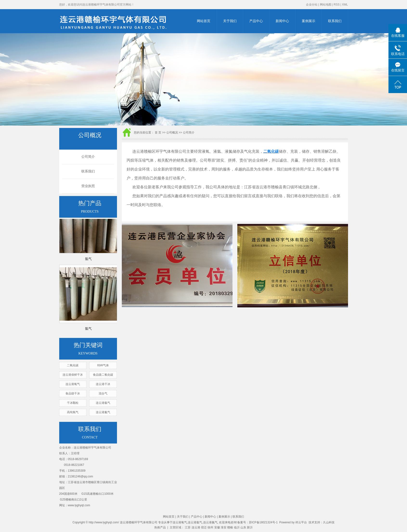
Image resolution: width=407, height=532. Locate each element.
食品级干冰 (73, 393)
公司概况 (172, 133)
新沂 (250, 527)
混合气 (103, 393)
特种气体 (103, 365)
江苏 (188, 527)
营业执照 (88, 186)
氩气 (88, 259)
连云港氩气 (103, 403)
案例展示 (309, 21)
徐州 (210, 527)
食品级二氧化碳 (103, 375)
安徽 (217, 527)
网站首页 (204, 21)
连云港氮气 (103, 412)
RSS (337, 5)
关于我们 (230, 21)
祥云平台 (301, 522)
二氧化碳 (73, 365)
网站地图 (326, 5)
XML (345, 5)
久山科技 (329, 522)
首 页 (158, 133)
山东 (243, 527)
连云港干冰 (103, 384)
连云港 (196, 527)
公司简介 (88, 157)
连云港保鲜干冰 (73, 375)
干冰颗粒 (73, 403)
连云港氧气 (73, 384)
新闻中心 (282, 21)
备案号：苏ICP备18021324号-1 (258, 522)
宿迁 (204, 527)
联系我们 (335, 21)
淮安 (224, 527)
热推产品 (160, 527)
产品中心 (256, 21)
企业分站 (312, 5)
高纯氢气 (73, 412)
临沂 (237, 527)
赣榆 (230, 527)
